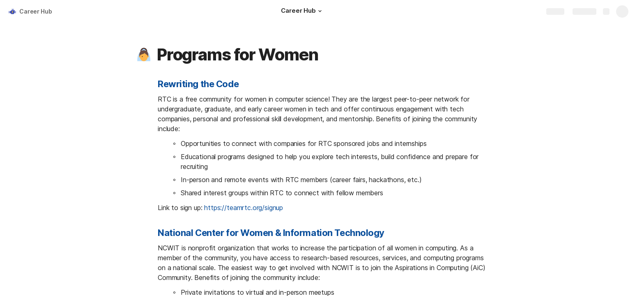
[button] (320, 11)
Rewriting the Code (198, 84)
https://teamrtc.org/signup (244, 208)
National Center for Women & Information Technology (271, 233)
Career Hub (36, 11)
